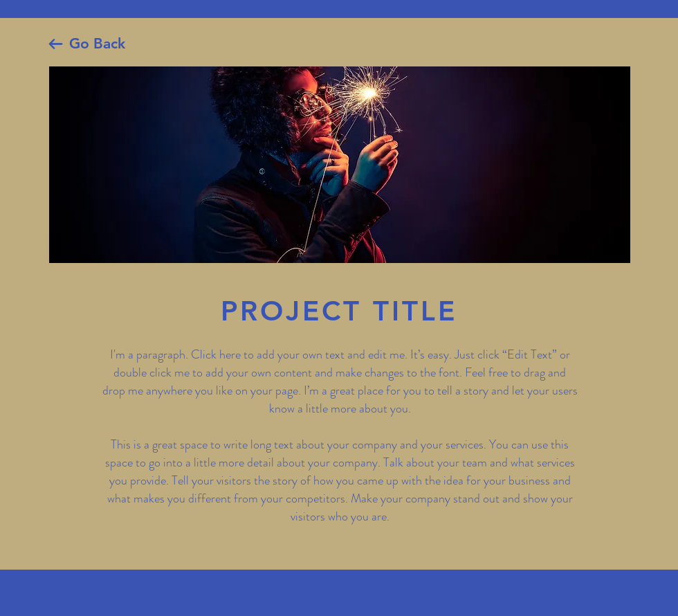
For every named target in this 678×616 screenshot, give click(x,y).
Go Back (97, 43)
